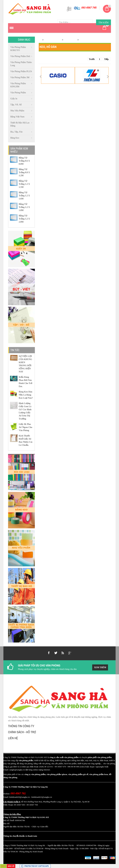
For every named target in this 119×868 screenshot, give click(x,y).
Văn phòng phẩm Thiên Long (21, 64)
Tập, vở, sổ (16, 105)
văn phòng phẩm (26, 760)
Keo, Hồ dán (70, 40)
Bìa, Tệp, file (17, 132)
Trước (92, 59)
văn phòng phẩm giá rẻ (78, 774)
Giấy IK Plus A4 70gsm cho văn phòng (25, 427)
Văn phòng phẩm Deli (20, 56)
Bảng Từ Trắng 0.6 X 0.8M (24, 161)
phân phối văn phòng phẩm (100, 757)
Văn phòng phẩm (18, 93)
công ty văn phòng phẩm (35, 774)
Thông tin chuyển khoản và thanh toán (20, 836)
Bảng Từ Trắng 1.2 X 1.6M (24, 196)
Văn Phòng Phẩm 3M (20, 77)
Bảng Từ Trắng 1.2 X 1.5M (24, 184)
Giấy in (14, 99)
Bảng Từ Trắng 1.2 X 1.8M (24, 207)
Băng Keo (15, 138)
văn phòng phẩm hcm (99, 774)
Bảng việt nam (17, 117)
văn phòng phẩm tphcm (57, 774)
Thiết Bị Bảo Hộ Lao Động (20, 124)
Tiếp (106, 59)
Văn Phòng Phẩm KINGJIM (18, 85)
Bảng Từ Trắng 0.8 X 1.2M (24, 172)
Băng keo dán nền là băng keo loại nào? (26, 395)
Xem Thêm (100, 667)
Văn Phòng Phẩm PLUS (21, 71)
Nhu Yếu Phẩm (17, 111)
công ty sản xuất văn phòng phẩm (64, 757)
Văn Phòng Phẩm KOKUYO (18, 49)
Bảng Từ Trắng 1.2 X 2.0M (24, 219)
